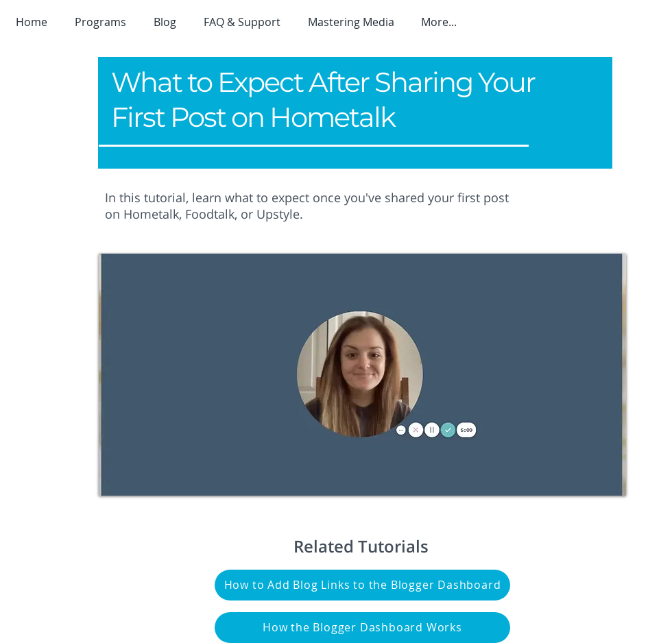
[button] (104, 22)
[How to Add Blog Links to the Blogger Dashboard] (362, 585)
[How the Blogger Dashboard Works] (362, 628)
